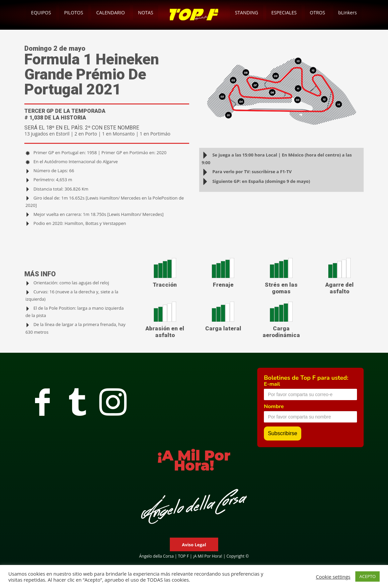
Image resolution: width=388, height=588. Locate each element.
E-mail (272, 384)
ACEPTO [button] (367, 576)
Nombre (274, 406)
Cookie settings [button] (333, 577)
